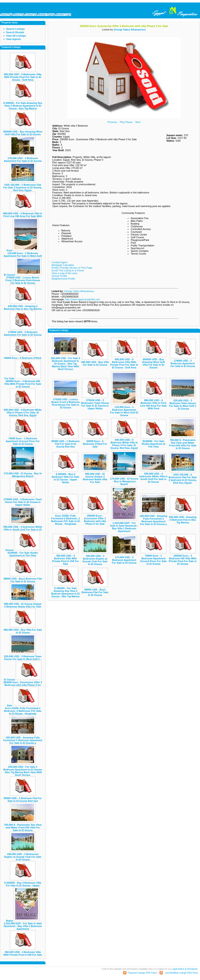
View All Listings (16, 36)
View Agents (14, 39)
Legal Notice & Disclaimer (185, 969)
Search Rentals (15, 32)
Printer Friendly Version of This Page (72, 268)
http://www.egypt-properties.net (82, 299)
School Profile (59, 276)
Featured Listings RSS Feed (142, 973)
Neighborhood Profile (63, 279)
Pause (129, 122)
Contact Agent (59, 262)
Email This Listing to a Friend (68, 270)
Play (122, 122)
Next (138, 122)
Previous (112, 122)
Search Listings (15, 29)
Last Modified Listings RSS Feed (181, 973)
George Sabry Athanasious (130, 30)
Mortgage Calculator (63, 265)
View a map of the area (64, 273)
